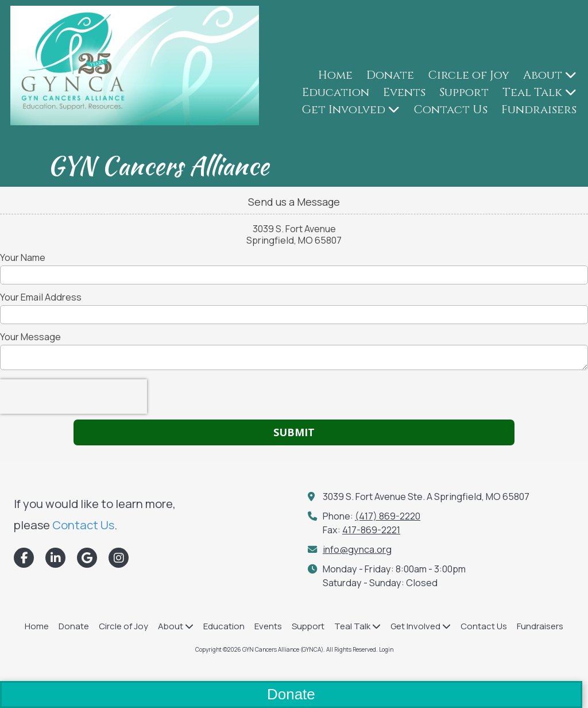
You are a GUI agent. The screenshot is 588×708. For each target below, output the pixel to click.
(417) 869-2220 (388, 516)
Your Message (30, 337)
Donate (291, 694)
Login (386, 649)
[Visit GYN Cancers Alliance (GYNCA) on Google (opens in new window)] (87, 558)
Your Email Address (41, 297)
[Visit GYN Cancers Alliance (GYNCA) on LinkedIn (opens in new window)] (55, 558)
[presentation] (73, 397)
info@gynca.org (357, 549)
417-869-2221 (371, 530)
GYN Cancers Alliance (158, 166)
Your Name (23, 257)
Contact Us (83, 525)
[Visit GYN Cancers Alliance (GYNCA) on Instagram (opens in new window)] (119, 558)
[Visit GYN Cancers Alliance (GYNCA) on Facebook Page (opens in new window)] (24, 558)
